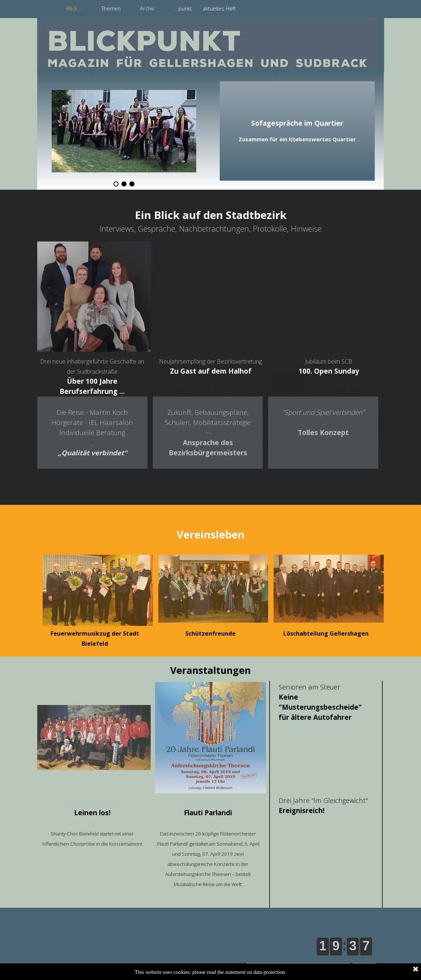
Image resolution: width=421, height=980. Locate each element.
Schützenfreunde (210, 633)
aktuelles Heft (219, 8)
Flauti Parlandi (208, 813)
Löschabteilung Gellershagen (326, 633)
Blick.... (75, 8)
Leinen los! (92, 813)
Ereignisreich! (302, 810)
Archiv (147, 8)
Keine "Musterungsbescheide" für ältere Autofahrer (320, 707)
